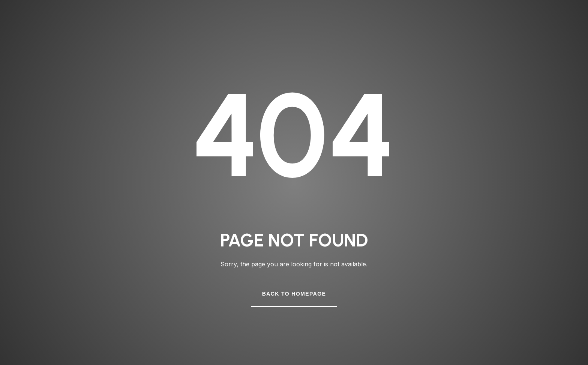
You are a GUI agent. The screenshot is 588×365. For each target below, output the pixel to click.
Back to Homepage (294, 294)
